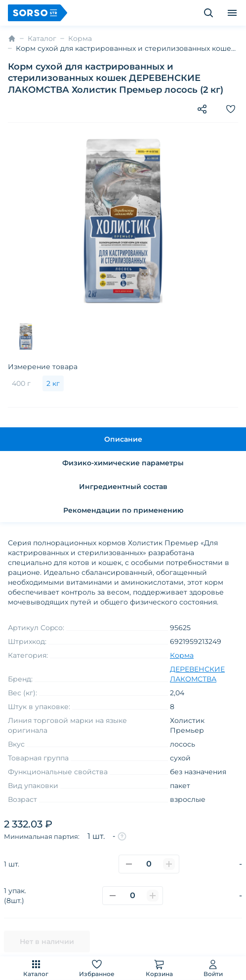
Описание (123, 439)
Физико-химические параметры (123, 463)
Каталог (36, 968)
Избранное (97, 968)
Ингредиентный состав (123, 487)
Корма (80, 38)
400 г (21, 383)
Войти (213, 968)
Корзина (159, 968)
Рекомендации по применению (123, 510)
